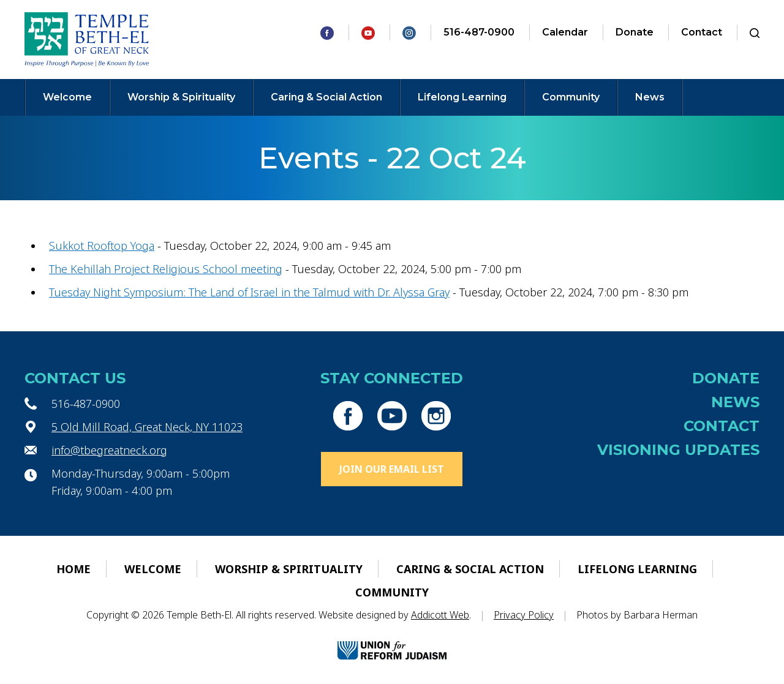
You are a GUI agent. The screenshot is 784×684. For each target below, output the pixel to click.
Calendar (565, 32)
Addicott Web (440, 615)
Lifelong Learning (462, 97)
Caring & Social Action (326, 97)
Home (73, 569)
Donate (635, 32)
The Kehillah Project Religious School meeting (166, 269)
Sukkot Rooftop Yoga (102, 246)
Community (571, 97)
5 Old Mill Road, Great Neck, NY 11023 (147, 427)
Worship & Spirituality (181, 97)
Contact (702, 32)
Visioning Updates (678, 450)
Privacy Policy (524, 615)
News (650, 97)
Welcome (67, 97)
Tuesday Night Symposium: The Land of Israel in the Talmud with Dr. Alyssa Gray (249, 292)
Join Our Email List (392, 469)
